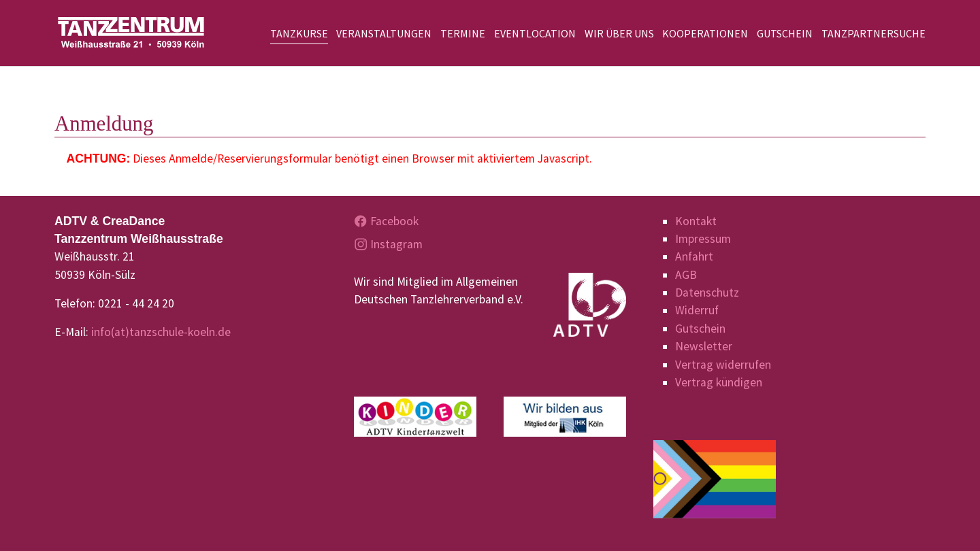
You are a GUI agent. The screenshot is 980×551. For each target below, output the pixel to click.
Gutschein (700, 329)
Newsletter (704, 346)
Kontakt (696, 221)
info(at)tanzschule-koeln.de (161, 332)
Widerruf (697, 310)
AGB (686, 275)
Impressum (703, 239)
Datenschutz (707, 293)
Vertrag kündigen (719, 382)
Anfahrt (694, 256)
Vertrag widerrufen (723, 365)
